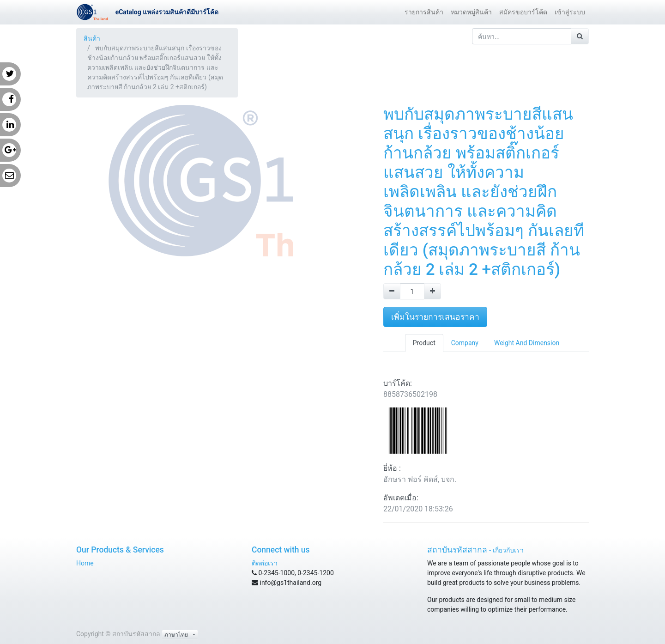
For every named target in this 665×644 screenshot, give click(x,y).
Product (424, 343)
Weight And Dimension (527, 343)
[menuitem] (424, 12)
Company (465, 343)
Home (85, 563)
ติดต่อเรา (265, 563)
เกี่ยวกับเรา (508, 550)
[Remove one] (392, 291)
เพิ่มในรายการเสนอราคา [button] (435, 317)
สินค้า (92, 38)
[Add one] (432, 291)
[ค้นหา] (580, 36)
